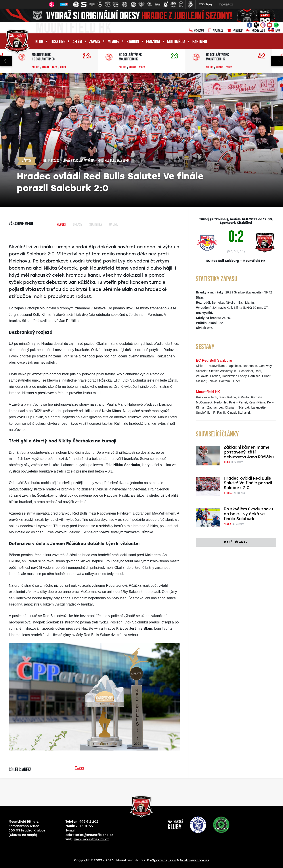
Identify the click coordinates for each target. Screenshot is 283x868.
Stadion (133, 42)
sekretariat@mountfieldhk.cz (89, 835)
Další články (236, 542)
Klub (39, 42)
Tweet (79, 768)
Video (63, 68)
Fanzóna (153, 42)
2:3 (87, 57)
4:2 (262, 57)
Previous (6, 61)
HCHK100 (196, 31)
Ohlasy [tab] (78, 225)
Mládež (114, 42)
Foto (55, 68)
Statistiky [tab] (96, 225)
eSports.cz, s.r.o (163, 860)
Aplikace (215, 31)
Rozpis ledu (255, 31)
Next (277, 61)
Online (35, 68)
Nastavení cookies (195, 860)
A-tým (77, 42)
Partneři (200, 42)
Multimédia (176, 42)
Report (45, 68)
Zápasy (95, 42)
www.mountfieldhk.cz (92, 839)
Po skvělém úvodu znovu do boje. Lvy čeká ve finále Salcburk (248, 514)
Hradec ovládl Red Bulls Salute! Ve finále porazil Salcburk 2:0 (248, 483)
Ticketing (58, 42)
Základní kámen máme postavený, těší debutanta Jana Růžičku (249, 452)
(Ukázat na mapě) (23, 835)
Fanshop (235, 31)
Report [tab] (61, 225)
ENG (274, 31)
